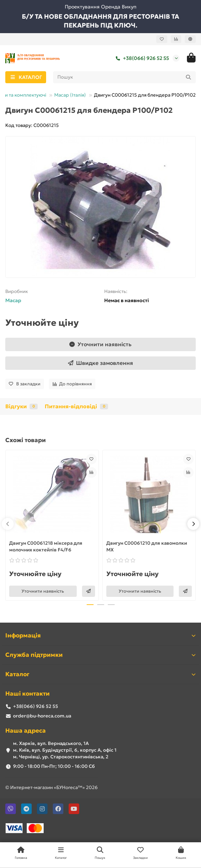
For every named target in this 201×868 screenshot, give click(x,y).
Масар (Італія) (70, 95)
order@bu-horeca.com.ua (42, 716)
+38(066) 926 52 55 (141, 58)
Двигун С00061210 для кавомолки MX (147, 546)
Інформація (100, 635)
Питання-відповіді (76, 406)
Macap (13, 300)
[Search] (125, 77)
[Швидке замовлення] (100, 363)
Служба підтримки (100, 655)
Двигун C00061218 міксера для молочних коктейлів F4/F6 (46, 546)
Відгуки (21, 406)
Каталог (100, 674)
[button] (8, 524)
